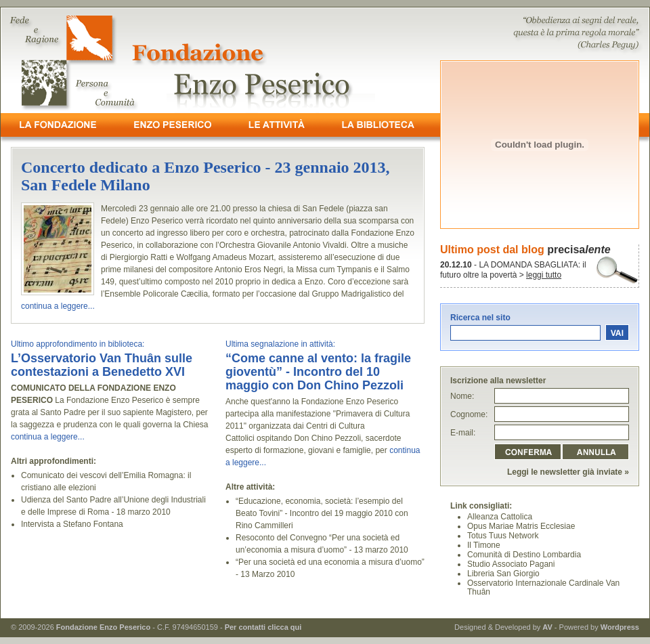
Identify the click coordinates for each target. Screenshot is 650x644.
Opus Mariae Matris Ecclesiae (521, 526)
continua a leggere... (58, 306)
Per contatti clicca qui (263, 627)
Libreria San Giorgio (503, 574)
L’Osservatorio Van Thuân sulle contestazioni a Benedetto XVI (102, 365)
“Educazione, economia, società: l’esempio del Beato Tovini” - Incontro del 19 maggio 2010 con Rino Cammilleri (322, 513)
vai (617, 332)
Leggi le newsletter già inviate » (568, 472)
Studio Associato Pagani (511, 564)
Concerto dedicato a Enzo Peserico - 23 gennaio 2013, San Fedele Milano (205, 176)
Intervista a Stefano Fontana (72, 524)
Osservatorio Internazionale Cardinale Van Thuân (543, 587)
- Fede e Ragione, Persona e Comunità (325, 60)
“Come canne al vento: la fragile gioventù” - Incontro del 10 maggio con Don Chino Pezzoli (318, 372)
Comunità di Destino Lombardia (524, 555)
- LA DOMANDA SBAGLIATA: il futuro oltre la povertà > (513, 270)
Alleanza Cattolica (500, 517)
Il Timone (484, 545)
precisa (579, 250)
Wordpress (620, 627)
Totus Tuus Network (503, 536)
